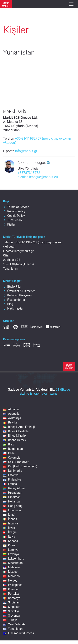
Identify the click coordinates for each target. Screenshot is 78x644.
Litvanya (11, 554)
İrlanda (10, 519)
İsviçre (10, 532)
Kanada (11, 541)
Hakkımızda (13, 309)
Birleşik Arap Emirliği (19, 427)
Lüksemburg (14, 559)
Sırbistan (11, 602)
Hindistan (12, 497)
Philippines (13, 585)
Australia (11, 414)
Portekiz (11, 594)
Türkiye (10, 620)
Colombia (12, 458)
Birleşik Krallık (15, 436)
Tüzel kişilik (13, 220)
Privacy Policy (14, 211)
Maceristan (13, 563)
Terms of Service (16, 207)
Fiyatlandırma (14, 300)
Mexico (10, 572)
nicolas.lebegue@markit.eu (38, 177)
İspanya (11, 523)
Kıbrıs (9, 545)
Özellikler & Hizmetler (19, 291)
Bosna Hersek (15, 440)
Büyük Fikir (12, 287)
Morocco (11, 576)
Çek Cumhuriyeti (16, 462)
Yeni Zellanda (14, 624)
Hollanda (11, 501)
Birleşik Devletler (16, 431)
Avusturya (12, 418)
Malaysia (11, 567)
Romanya (12, 598)
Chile (9, 453)
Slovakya (11, 611)
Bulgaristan (13, 449)
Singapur (11, 607)
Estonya (11, 475)
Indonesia (12, 510)
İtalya (9, 537)
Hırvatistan (13, 493)
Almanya (11, 409)
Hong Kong (13, 506)
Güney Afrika (14, 488)
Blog (8, 304)
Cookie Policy (14, 216)
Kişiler (9, 224)
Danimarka (13, 471)
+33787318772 (29, 173)
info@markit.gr (26, 151)
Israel (9, 515)
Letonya (11, 550)
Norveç (10, 580)
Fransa (10, 484)
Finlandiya (12, 479)
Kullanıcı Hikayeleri (17, 295)
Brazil (9, 444)
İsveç (9, 528)
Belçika (10, 422)
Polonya (11, 589)
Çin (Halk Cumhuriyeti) (20, 466)
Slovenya (11, 616)
